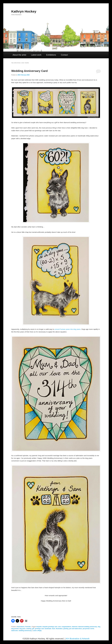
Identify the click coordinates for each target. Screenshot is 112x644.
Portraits (28, 627)
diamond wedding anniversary (88, 627)
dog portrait (15, 629)
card (59, 627)
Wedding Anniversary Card (29, 71)
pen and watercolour (76, 629)
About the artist (19, 55)
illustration (59, 629)
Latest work (36, 55)
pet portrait (86, 629)
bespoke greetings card (50, 627)
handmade (48, 629)
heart (54, 629)
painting (66, 629)
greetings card (39, 629)
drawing (29, 629)
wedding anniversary (25, 631)
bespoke (39, 627)
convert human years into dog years (67, 329)
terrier (92, 629)
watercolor (15, 631)
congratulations (66, 627)
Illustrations (21, 627)
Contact (64, 55)
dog (99, 627)
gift (33, 629)
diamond (75, 627)
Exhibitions (51, 55)
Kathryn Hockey (24, 11)
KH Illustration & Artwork (78, 639)
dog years (22, 629)
